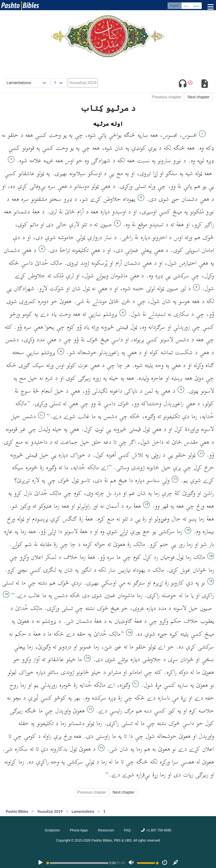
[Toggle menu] (209, 7)
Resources (106, 830)
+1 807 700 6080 (156, 830)
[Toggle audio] (183, 84)
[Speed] (165, 863)
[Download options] (204, 84)
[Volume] (131, 863)
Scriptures (52, 830)
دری (186, 6)
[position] (77, 863)
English (175, 6)
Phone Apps (79, 830)
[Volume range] (148, 863)
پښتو (196, 6)
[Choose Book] (27, 83)
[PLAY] (40, 863)
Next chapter (198, 97)
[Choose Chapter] (59, 83)
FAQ (127, 830)
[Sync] (176, 863)
